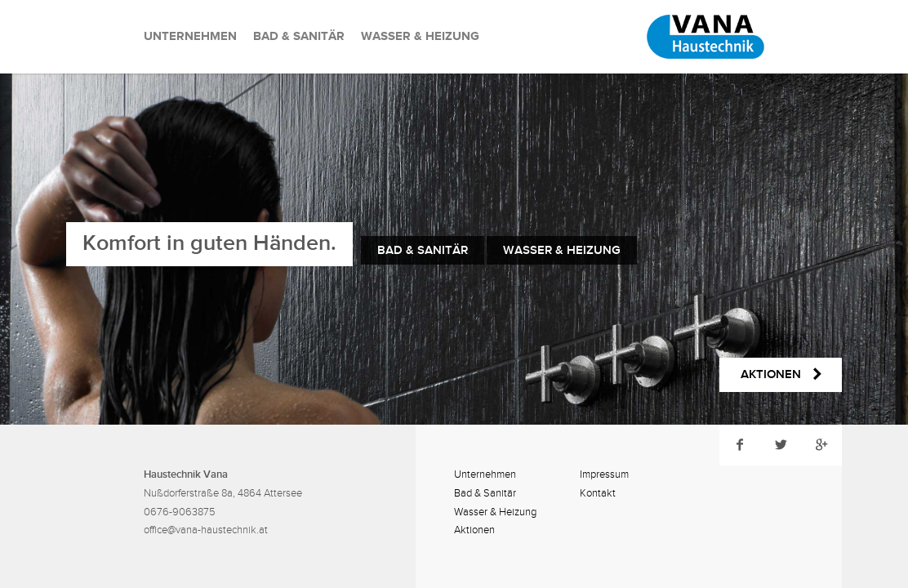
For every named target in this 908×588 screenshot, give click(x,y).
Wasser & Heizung (420, 36)
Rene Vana (683, 37)
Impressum (604, 474)
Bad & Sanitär (299, 36)
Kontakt (598, 493)
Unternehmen (190, 36)
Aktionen (474, 530)
